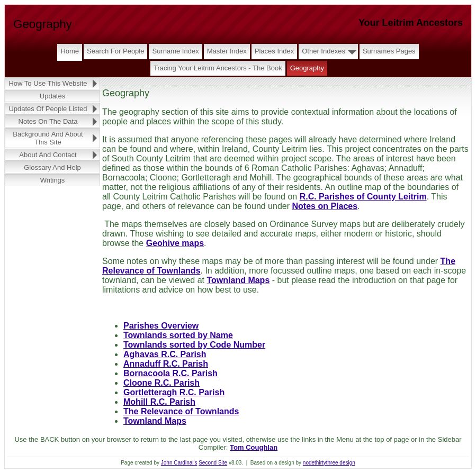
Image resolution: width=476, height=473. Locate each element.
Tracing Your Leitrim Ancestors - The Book (218, 68)
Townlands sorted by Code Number (194, 345)
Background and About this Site (48, 138)
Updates (52, 96)
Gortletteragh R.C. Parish (174, 392)
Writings (53, 180)
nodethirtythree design (329, 463)
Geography (307, 68)
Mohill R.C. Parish (159, 402)
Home (70, 51)
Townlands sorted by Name (178, 335)
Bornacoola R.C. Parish (170, 373)
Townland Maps (238, 280)
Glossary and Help (52, 167)
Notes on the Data (48, 121)
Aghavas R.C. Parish (165, 354)
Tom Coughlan (254, 447)
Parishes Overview (161, 326)
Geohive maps (175, 243)
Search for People (115, 51)
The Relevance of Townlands (181, 411)
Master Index (227, 51)
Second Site (213, 463)
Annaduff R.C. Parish (166, 364)
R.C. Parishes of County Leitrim (363, 197)
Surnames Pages (389, 51)
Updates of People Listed (48, 109)
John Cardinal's (179, 463)
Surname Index (175, 51)
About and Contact (48, 155)
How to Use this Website (48, 83)
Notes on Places (325, 206)
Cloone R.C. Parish (161, 383)
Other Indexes (324, 51)
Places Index (274, 51)
